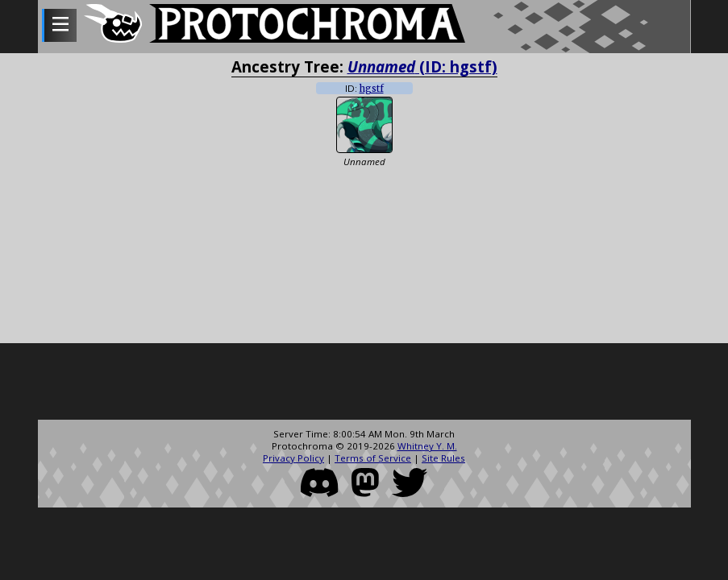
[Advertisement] (364, 383)
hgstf (372, 89)
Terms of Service (373, 458)
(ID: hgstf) (422, 66)
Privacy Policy (293, 458)
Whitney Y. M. (427, 446)
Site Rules (443, 458)
